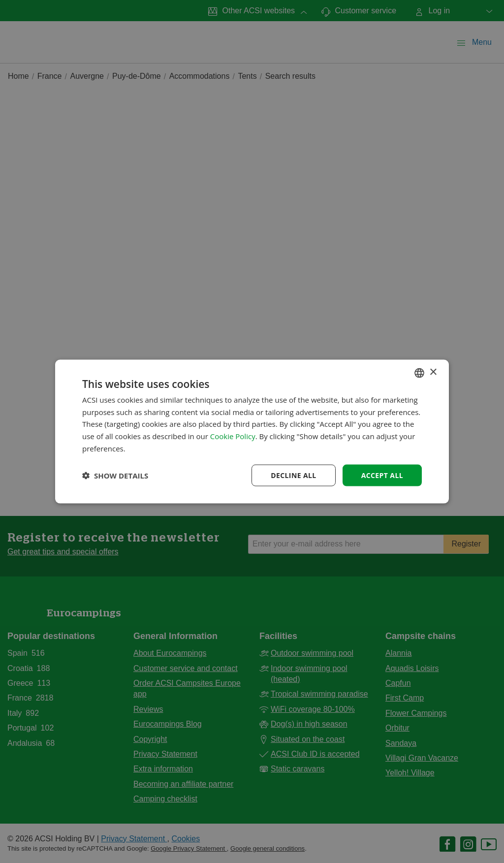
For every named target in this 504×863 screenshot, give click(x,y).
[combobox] (419, 373)
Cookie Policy (233, 436)
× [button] (433, 372)
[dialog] (252, 431)
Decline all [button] (293, 475)
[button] (115, 476)
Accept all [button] (382, 475)
